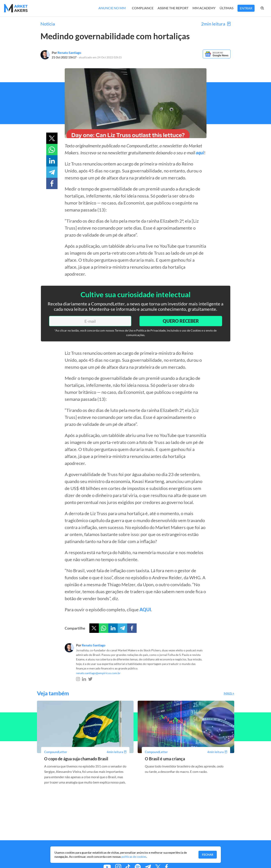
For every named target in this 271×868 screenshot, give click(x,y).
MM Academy (204, 8)
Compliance (143, 8)
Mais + (229, 693)
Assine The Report (173, 8)
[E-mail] (90, 321)
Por (66, 53)
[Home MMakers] (16, 8)
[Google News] (217, 57)
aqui (200, 153)
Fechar (208, 855)
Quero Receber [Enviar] (181, 321)
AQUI (145, 610)
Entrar (246, 8)
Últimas (227, 8)
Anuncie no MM (112, 8)
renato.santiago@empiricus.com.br (98, 673)
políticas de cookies (134, 857)
